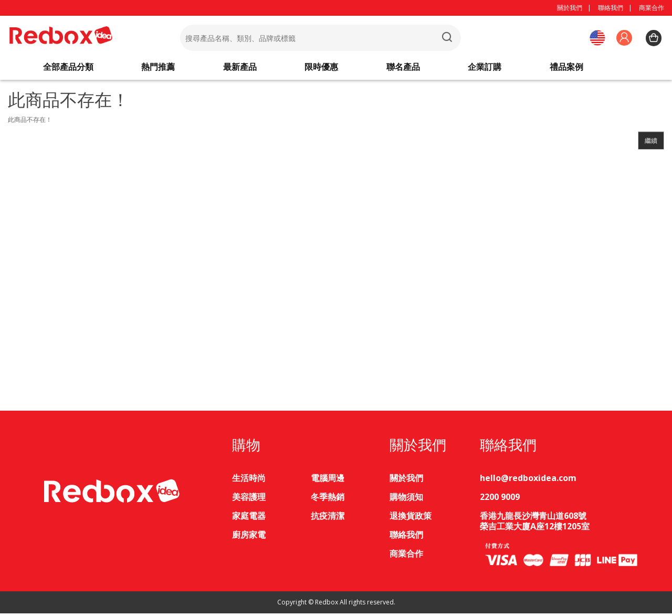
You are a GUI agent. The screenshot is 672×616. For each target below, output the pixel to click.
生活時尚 (249, 481)
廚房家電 (249, 537)
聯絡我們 (611, 8)
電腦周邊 (328, 481)
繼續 (651, 143)
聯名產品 (403, 68)
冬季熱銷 (328, 499)
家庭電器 (249, 518)
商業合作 (652, 8)
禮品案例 (566, 68)
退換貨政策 (411, 518)
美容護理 (249, 499)
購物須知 (406, 499)
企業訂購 (485, 68)
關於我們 (570, 8)
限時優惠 (321, 68)
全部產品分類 (68, 68)
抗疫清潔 (328, 518)
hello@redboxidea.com (528, 481)
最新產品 (240, 68)
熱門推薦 (158, 68)
